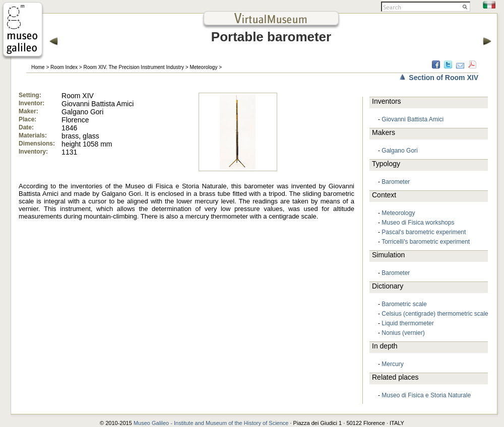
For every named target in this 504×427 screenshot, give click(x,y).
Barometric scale (404, 304)
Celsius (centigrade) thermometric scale (435, 314)
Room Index (64, 67)
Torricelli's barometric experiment (426, 242)
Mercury (392, 364)
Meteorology (203, 67)
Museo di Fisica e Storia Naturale (426, 395)
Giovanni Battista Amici (413, 119)
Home (38, 67)
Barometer (396, 182)
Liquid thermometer (407, 323)
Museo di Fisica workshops (418, 223)
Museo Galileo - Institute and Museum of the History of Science (211, 423)
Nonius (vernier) (403, 333)
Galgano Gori (399, 151)
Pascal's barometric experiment (424, 232)
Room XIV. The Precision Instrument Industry (134, 67)
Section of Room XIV (444, 78)
